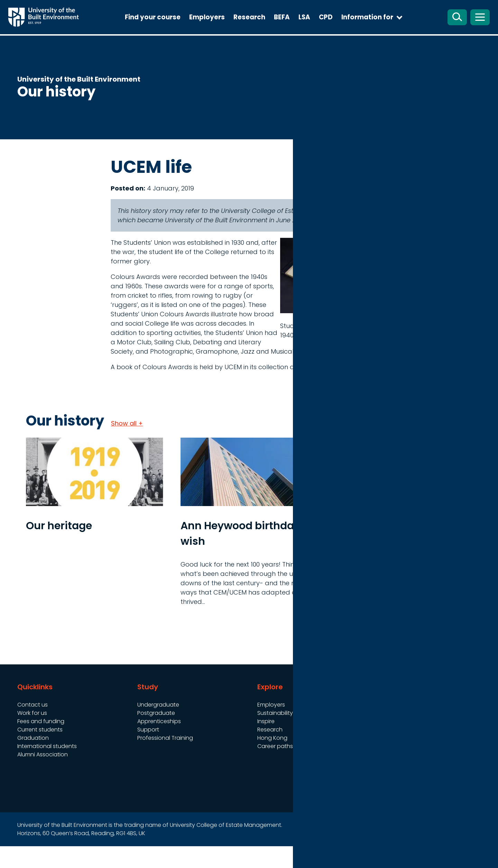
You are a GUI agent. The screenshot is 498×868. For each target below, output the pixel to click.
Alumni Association (43, 776)
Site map (321, 855)
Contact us (33, 726)
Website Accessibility (405, 743)
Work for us (32, 735)
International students (47, 768)
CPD (341, 28)
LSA (320, 28)
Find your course (168, 28)
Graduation (33, 760)
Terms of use (395, 735)
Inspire (266, 743)
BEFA (297, 28)
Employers (222, 28)
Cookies (388, 751)
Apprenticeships (159, 743)
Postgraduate (156, 735)
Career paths (275, 768)
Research (265, 28)
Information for (382, 28)
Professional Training (165, 760)
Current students (40, 751)
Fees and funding (41, 743)
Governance (394, 726)
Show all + (127, 445)
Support (148, 751)
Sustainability (275, 735)
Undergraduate (158, 726)
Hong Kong (272, 760)
